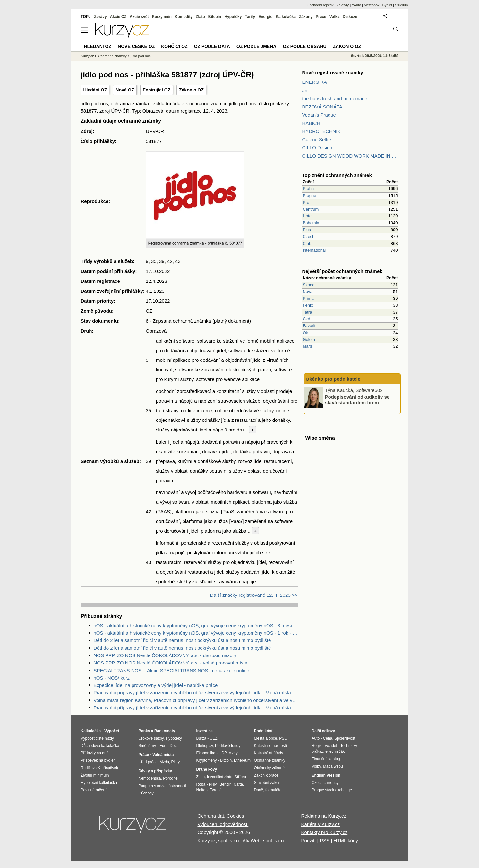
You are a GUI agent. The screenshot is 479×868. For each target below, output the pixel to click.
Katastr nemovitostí (271, 746)
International (314, 250)
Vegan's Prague (319, 115)
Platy (176, 762)
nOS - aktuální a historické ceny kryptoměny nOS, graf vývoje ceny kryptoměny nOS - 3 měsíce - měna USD (196, 625)
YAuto (356, 5)
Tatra (308, 312)
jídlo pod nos (141, 56)
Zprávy (100, 17)
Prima (308, 298)
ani (305, 90)
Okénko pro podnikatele (333, 379)
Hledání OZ (95, 90)
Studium (401, 5)
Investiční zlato (220, 777)
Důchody (146, 793)
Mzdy (233, 753)
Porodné (170, 778)
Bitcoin (215, 17)
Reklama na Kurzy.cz (324, 816)
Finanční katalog (326, 759)
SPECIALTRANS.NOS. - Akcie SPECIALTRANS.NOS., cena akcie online (171, 670)
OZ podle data (212, 46)
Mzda (164, 762)
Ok (306, 333)
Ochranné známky (112, 56)
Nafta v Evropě (209, 790)
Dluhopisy (205, 746)
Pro (306, 202)
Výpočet (112, 731)
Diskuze (350, 17)
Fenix (308, 305)
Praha (308, 189)
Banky (144, 731)
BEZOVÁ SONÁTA (322, 107)
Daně (259, 790)
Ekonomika (206, 753)
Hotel (308, 216)
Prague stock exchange (332, 790)
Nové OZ (125, 90)
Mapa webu (333, 766)
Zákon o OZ (191, 90)
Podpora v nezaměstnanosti (163, 786)
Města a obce (266, 738)
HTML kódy (346, 841)
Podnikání (263, 731)
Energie (265, 17)
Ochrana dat (211, 816)
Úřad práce (148, 762)
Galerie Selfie (317, 139)
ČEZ (214, 738)
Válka (334, 17)
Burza (201, 738)
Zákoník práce (266, 775)
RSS (325, 841)
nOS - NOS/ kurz (112, 678)
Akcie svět (139, 17)
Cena (328, 738)
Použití (308, 841)
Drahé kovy (207, 769)
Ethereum (242, 760)
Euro (163, 746)
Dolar (174, 746)
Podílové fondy (228, 746)
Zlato (200, 17)
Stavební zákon (267, 783)
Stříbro (240, 777)
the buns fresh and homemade (335, 98)
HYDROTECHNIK (321, 131)
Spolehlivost (345, 738)
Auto (316, 738)
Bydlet (387, 5)
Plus (307, 230)
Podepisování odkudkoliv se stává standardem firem (357, 400)
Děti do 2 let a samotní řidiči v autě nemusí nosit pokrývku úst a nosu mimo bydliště (182, 640)
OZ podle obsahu (304, 46)
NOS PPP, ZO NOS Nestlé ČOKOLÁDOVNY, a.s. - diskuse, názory (165, 655)
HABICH (311, 123)
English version (326, 775)
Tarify (250, 17)
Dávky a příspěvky (155, 771)
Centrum (311, 209)
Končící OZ (174, 46)
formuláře (274, 790)
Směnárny (147, 746)
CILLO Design (317, 148)
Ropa (201, 784)
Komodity (184, 17)
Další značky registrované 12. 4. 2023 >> (254, 595)
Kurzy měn (162, 17)
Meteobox (372, 5)
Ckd (307, 319)
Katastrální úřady (269, 753)
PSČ (283, 738)
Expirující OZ (157, 90)
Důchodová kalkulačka (100, 746)
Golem (309, 339)
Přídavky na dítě (95, 753)
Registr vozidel (325, 746)
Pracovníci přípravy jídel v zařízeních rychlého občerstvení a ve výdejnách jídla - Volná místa (192, 693)
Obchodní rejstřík (320, 5)
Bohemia (311, 223)
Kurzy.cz (87, 56)
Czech (309, 236)
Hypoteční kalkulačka (99, 783)
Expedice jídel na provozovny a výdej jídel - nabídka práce (156, 685)
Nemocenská (150, 778)
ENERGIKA (315, 82)
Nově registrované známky (333, 72)
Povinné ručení (94, 790)
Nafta (238, 784)
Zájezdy (343, 5)
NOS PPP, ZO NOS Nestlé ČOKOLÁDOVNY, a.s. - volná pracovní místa (171, 663)
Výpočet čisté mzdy (97, 738)
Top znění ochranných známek (337, 175)
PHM (213, 784)
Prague (310, 196)
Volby (316, 766)
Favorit (309, 326)
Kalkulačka (286, 17)
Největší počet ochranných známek (342, 271)
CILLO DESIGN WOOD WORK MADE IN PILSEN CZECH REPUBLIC (350, 156)
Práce (321, 17)
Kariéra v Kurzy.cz (320, 824)
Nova (308, 292)
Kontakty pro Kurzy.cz (324, 832)
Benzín (225, 784)
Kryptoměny (207, 760)
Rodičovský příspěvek (100, 768)
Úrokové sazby (151, 738)
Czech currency (325, 783)
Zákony (306, 17)
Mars (308, 346)
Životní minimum (95, 775)
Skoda (309, 285)
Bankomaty (165, 731)
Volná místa (163, 755)
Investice (205, 731)
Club (307, 243)
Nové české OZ (136, 46)
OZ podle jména (256, 46)
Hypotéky (233, 17)
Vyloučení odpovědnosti (223, 824)
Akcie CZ (118, 17)
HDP (223, 753)
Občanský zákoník (270, 768)
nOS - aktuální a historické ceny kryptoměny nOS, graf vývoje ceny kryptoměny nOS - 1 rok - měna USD (196, 633)
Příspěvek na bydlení (99, 760)
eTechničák (335, 751)
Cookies (235, 816)
